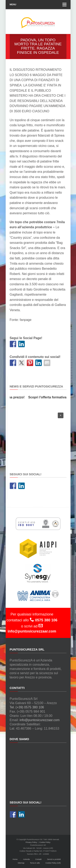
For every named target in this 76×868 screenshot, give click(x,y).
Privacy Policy (31, 842)
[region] (38, 437)
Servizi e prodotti (54, 859)
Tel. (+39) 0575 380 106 (27, 707)
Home (15, 859)
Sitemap (21, 863)
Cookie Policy (45, 842)
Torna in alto (35, 863)
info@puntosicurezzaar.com (40, 720)
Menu (38, 5)
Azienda (26, 859)
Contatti (38, 859)
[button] (61, 415)
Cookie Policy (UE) (53, 863)
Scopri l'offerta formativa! (49, 397)
